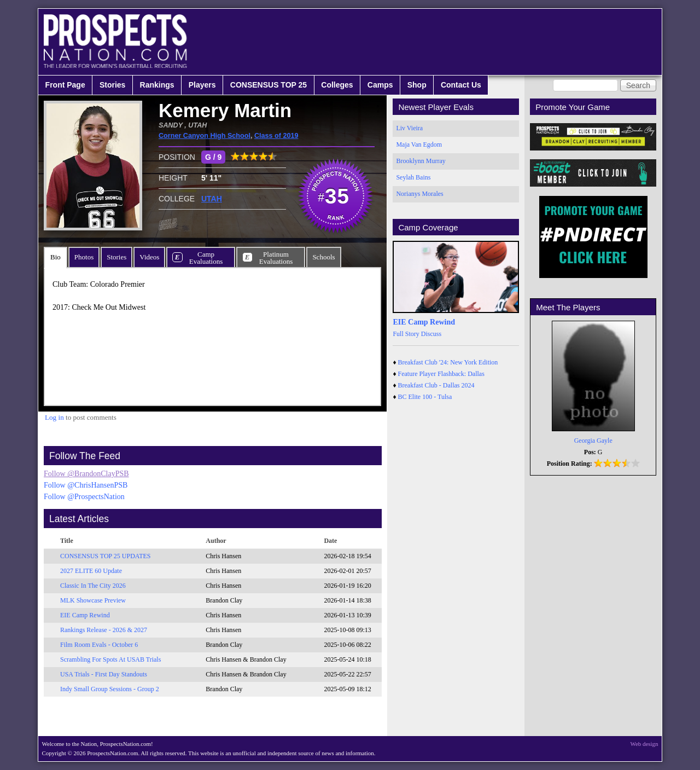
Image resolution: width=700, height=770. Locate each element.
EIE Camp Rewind (85, 615)
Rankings (157, 85)
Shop (417, 85)
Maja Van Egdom (419, 144)
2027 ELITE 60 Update (91, 571)
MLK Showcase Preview (93, 600)
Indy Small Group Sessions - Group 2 (110, 689)
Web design (644, 744)
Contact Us (461, 85)
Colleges (337, 85)
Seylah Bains (413, 177)
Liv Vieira (409, 128)
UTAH (212, 199)
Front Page (65, 85)
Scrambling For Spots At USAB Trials (110, 659)
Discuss (431, 334)
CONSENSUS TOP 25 (269, 85)
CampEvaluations (206, 258)
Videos (149, 257)
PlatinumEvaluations (276, 258)
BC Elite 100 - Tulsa (425, 397)
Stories (112, 85)
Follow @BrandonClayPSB (86, 474)
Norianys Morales (419, 194)
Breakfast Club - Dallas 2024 (436, 385)
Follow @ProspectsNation (84, 497)
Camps (380, 85)
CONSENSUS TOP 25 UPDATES (106, 556)
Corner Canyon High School (205, 136)
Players (202, 85)
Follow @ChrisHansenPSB (86, 485)
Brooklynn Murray (421, 161)
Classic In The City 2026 (93, 586)
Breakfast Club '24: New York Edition (448, 362)
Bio (56, 257)
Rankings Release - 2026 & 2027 (104, 630)
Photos (84, 257)
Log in (54, 417)
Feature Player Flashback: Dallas (441, 374)
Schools (323, 257)
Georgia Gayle (593, 441)
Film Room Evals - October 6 (99, 645)
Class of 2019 (276, 136)
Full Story (406, 334)
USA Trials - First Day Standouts (104, 674)
